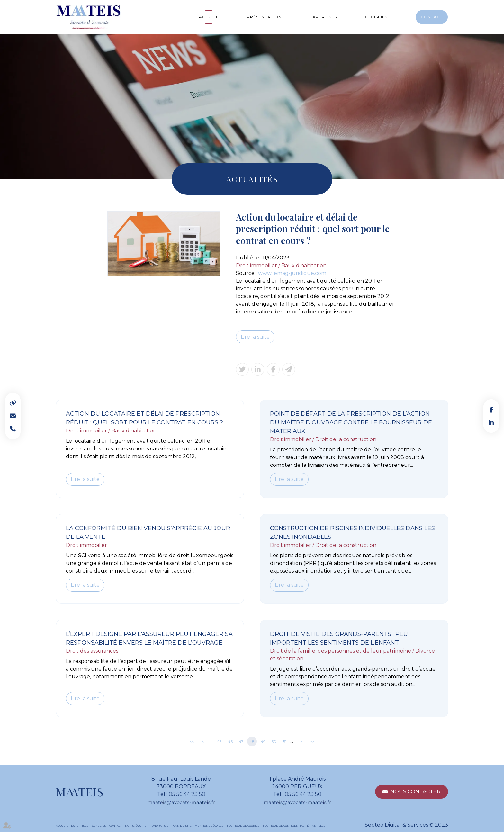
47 (241, 742)
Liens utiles (13, 403)
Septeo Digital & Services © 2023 (406, 825)
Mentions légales (209, 826)
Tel (13, 429)
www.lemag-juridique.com (292, 273)
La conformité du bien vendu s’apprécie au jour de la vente (148, 533)
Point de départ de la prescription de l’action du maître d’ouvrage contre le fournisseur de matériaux (351, 422)
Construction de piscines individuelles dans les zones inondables (352, 533)
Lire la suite (255, 337)
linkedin (491, 422)
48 (252, 742)
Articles (319, 826)
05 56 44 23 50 (187, 794)
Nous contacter (415, 792)
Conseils (376, 17)
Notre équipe (136, 826)
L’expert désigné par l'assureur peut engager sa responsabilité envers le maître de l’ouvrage (149, 638)
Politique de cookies (243, 826)
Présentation (264, 17)
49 (263, 742)
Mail (13, 416)
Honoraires (159, 826)
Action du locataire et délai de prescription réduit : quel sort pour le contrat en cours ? (144, 418)
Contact (432, 17)
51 (285, 742)
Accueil (209, 17)
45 (219, 742)
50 (274, 742)
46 (230, 742)
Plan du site (182, 826)
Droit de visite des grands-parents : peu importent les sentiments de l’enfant (339, 638)
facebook (491, 410)
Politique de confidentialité (286, 826)
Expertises (323, 17)
